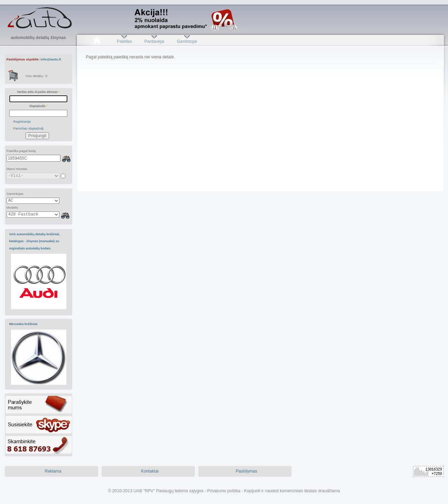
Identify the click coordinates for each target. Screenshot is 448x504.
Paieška (124, 41)
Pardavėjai (154, 41)
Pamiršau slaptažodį (28, 128)
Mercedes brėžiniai (23, 324)
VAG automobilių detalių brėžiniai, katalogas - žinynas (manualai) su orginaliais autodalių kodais (35, 241)
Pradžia (97, 41)
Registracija (22, 121)
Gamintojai (187, 41)
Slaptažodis (39, 106)
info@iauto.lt (51, 59)
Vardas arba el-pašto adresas (38, 92)
